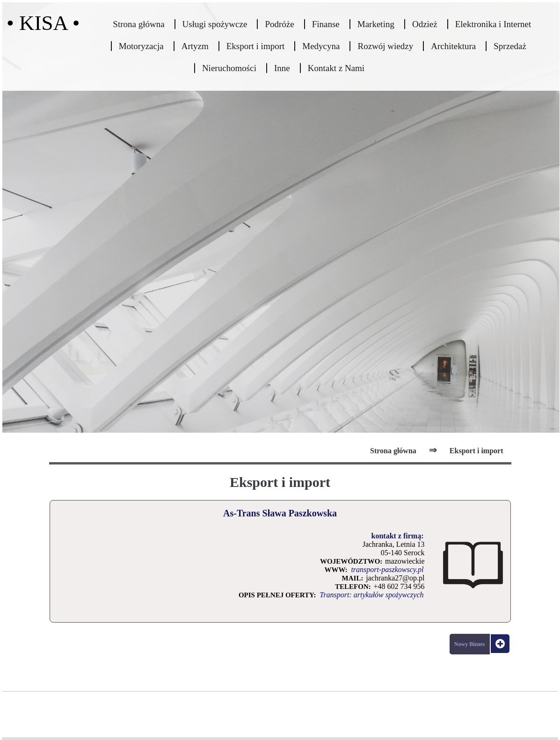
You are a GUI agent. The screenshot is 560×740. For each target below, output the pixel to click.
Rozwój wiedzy (385, 46)
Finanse (326, 24)
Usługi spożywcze (215, 24)
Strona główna (138, 24)
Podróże (279, 24)
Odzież (425, 24)
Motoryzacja (141, 46)
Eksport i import (256, 46)
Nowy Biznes (470, 644)
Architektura (453, 46)
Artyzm (195, 46)
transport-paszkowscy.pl (387, 570)
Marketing (376, 24)
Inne (282, 68)
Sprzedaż (510, 46)
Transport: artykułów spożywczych (371, 595)
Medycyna (321, 46)
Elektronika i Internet (493, 24)
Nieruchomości (229, 68)
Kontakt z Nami (336, 68)
